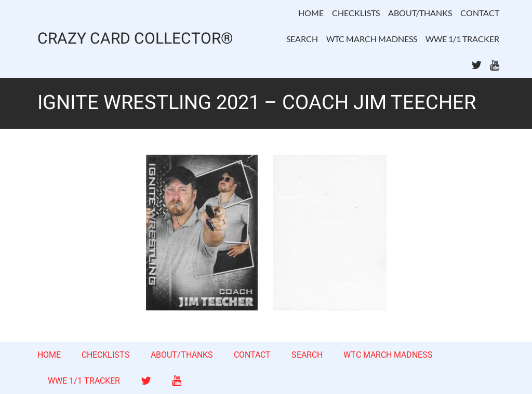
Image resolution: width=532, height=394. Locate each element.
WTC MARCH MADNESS (372, 39)
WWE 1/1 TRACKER (462, 39)
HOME (311, 13)
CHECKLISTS (356, 13)
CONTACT (480, 13)
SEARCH (302, 39)
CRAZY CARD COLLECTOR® (135, 39)
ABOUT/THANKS (420, 13)
